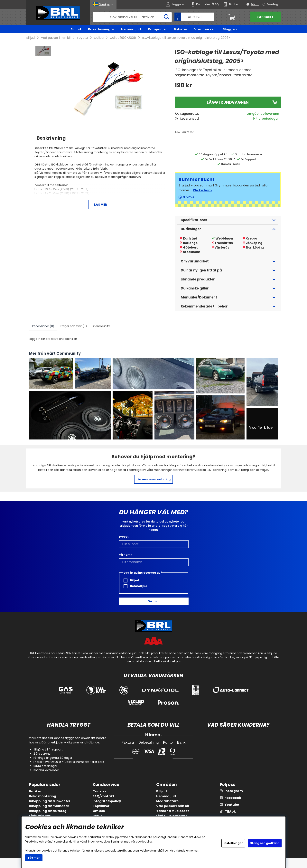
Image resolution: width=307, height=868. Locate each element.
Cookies (99, 792)
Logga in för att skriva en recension (53, 339)
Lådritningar (40, 816)
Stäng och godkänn (265, 843)
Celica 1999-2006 (123, 38)
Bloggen (230, 29)
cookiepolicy (144, 842)
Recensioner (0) (43, 326)
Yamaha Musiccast (173, 811)
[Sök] (132, 17)
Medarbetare (167, 801)
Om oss (99, 811)
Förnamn (126, 555)
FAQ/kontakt (103, 796)
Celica (99, 38)
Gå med (153, 601)
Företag (272, 4)
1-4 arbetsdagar (266, 119)
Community (102, 326)
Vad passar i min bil (56, 38)
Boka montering (43, 796)
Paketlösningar (101, 29)
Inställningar (233, 843)
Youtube (232, 805)
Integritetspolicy (107, 801)
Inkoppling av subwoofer (50, 801)
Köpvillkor (101, 806)
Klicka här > (202, 190)
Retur (97, 816)
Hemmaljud (131, 29)
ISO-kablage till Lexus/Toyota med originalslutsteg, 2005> (186, 38)
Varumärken (205, 29)
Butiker (35, 792)
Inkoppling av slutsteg (48, 811)
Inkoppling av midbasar (49, 806)
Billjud (76, 29)
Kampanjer (157, 29)
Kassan (265, 17)
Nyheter (181, 29)
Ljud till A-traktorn (172, 816)
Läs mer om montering (153, 479)
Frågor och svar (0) (74, 326)
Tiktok (230, 812)
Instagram (234, 791)
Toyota (82, 38)
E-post (124, 537)
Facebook (233, 798)
